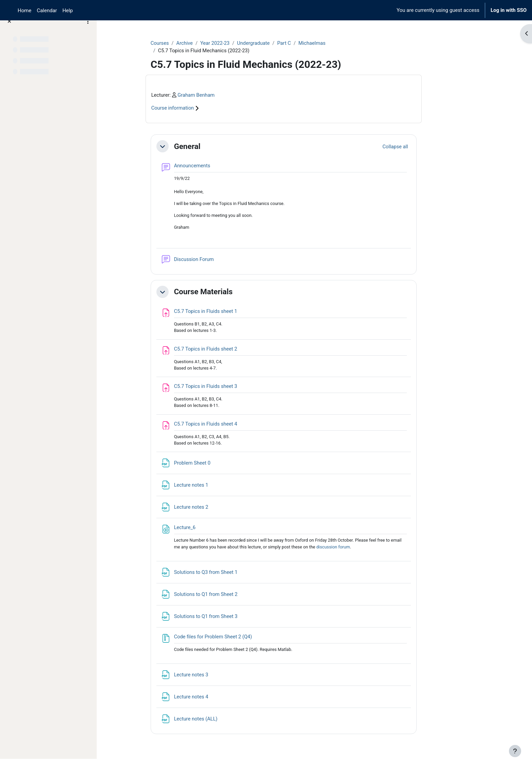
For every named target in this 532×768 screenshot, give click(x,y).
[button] (188, 147)
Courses (185, 43)
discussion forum (362, 551)
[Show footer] (515, 751)
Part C (312, 43)
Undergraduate (281, 43)
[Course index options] (88, 31)
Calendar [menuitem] (47, 11)
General (213, 147)
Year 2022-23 (242, 43)
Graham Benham (223, 95)
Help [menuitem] (68, 11)
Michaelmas (340, 43)
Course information (202, 109)
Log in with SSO (509, 10)
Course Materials (229, 293)
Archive (211, 43)
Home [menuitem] (24, 11)
